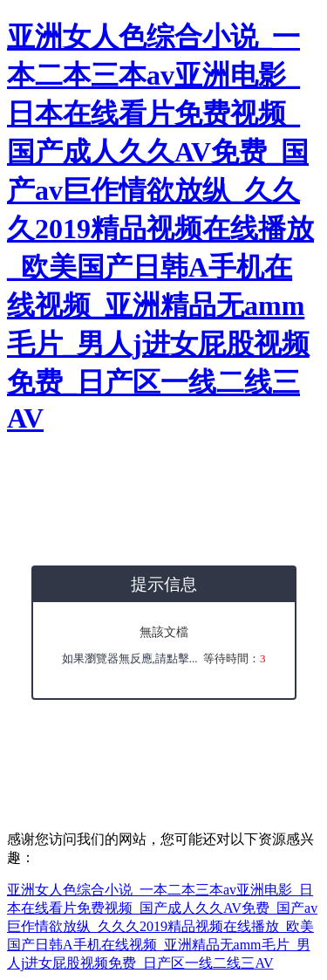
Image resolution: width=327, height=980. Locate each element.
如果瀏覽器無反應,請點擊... (130, 658)
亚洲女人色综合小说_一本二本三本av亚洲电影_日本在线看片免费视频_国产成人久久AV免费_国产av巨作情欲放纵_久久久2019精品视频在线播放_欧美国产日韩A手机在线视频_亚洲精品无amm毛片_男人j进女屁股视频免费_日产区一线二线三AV (160, 227)
